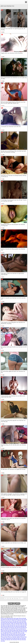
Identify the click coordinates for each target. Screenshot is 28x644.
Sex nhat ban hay (8, 634)
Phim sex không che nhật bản (18, 636)
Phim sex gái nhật (16, 632)
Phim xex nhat (4, 637)
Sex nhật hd (14, 638)
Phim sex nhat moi (5, 630)
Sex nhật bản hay (22, 626)
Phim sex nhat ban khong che (14, 620)
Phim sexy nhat (20, 622)
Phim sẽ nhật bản (7, 638)
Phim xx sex (3, 618)
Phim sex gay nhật (14, 630)
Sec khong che (10, 618)
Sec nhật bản (12, 629)
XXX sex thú (24, 620)
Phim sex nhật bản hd (21, 629)
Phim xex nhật (23, 624)
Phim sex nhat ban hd (18, 634)
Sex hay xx (9, 621)
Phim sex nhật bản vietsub (14, 637)
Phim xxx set (4, 621)
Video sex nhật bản (15, 624)
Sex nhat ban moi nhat (15, 625)
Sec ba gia (16, 618)
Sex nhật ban (8, 640)
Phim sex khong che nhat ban (8, 628)
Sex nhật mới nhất (5, 625)
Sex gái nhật (6, 633)
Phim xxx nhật (14, 626)
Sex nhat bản (14, 640)
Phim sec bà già (22, 618)
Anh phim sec (4, 620)
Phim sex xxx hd (16, 621)
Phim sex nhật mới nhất (11, 622)
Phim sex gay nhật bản (6, 632)
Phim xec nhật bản (23, 630)
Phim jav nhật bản (13, 633)
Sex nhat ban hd (18, 628)
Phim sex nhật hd (7, 626)
